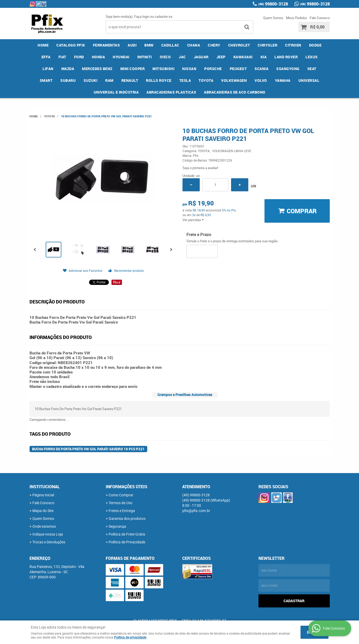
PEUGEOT (238, 69)
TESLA (185, 80)
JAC (182, 57)
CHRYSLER (267, 45)
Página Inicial (43, 495)
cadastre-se (163, 16)
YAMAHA (283, 80)
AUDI (132, 45)
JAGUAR (201, 57)
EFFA (46, 57)
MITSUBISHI (163, 69)
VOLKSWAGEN (234, 80)
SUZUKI (90, 80)
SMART (46, 80)
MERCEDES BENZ (97, 69)
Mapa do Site (43, 511)
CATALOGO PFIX (71, 45)
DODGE (315, 45)
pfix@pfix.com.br (196, 511)
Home (43, 45)
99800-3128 (273, 4)
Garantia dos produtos (127, 518)
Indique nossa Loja (48, 534)
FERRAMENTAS (107, 45)
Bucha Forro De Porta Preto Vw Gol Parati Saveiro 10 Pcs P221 (88, 449)
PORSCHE (213, 69)
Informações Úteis (126, 487)
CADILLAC (170, 45)
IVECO (165, 57)
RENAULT (130, 80)
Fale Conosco (320, 18)
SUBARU (68, 80)
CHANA (194, 45)
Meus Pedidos (296, 18)
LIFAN (48, 69)
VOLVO (261, 80)
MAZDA (68, 69)
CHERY (214, 45)
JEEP (221, 57)
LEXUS (312, 57)
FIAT (62, 57)
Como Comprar (121, 495)
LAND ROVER (286, 57)
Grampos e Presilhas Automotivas (185, 395)
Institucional (45, 487)
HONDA (99, 57)
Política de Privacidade (127, 542)
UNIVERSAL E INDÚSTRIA (116, 92)
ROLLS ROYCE (159, 80)
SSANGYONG (288, 69)
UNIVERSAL (309, 80)
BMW (149, 45)
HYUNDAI (121, 57)
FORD (79, 57)
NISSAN (189, 69)
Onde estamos (44, 526)
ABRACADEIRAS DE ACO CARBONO (235, 92)
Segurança (117, 526)
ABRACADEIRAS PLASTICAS (171, 92)
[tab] (185, 395)
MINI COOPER (133, 69)
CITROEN (293, 45)
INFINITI (145, 57)
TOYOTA (206, 80)
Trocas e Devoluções (49, 542)
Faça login (142, 16)
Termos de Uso (120, 503)
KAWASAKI (243, 57)
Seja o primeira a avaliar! (200, 168)
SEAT (312, 69)
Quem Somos (273, 18)
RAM (109, 80)
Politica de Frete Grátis (127, 534)
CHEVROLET (239, 45)
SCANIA (261, 69)
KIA (264, 57)
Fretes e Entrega (122, 511)
